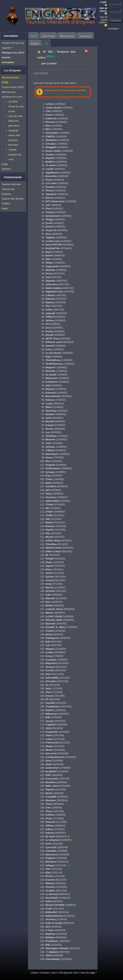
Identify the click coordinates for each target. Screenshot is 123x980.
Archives (6, 169)
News (5, 208)
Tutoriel (12, 150)
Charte (34, 973)
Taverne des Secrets (13, 199)
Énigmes (35, 43)
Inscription (113, 29)
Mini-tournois (8, 92)
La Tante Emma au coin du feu (16, 106)
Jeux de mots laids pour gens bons (15, 121)
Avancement (85, 36)
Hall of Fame (48, 36)
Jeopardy (13, 130)
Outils (5, 164)
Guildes (6, 204)
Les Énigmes (12, 70)
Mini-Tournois (67, 36)
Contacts (45, 973)
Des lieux (13, 145)
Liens (54, 973)
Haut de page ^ (89, 973)
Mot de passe (103, 11)
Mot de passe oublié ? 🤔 (103, 21)
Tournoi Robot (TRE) (13, 87)
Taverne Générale (11, 184)
